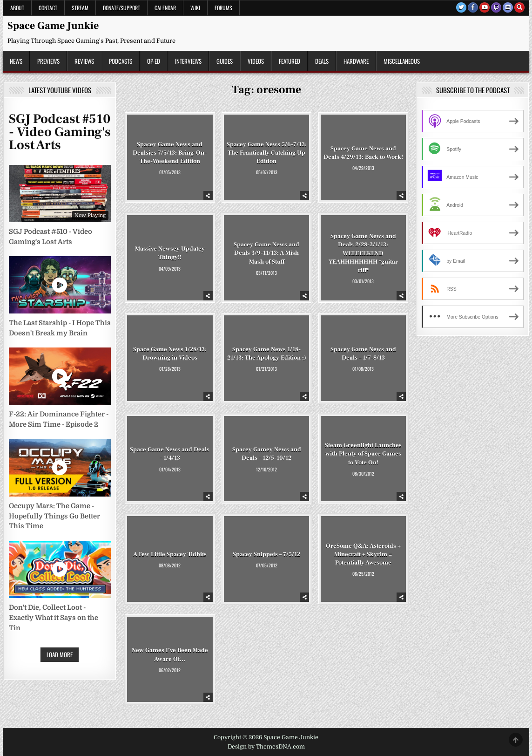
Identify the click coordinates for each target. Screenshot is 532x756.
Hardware (356, 61)
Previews (48, 61)
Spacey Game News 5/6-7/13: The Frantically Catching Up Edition (267, 152)
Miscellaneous (402, 61)
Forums (223, 8)
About (17, 8)
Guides (225, 61)
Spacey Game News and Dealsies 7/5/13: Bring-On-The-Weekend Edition (170, 152)
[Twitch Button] (496, 7)
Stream (80, 8)
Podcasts (121, 61)
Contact (48, 8)
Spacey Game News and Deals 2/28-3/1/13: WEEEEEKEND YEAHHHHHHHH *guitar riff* (363, 253)
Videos (256, 61)
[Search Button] (519, 7)
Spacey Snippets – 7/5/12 (266, 554)
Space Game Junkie (53, 26)
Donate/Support (121, 8)
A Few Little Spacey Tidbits (170, 554)
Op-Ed (154, 61)
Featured (290, 61)
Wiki (195, 8)
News (16, 61)
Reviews (84, 61)
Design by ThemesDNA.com (266, 747)
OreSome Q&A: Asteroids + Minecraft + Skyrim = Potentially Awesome (363, 554)
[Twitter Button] (461, 7)
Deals (322, 61)
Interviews (188, 61)
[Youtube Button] (485, 7)
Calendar (165, 8)
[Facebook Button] (473, 7)
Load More (60, 654)
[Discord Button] (508, 7)
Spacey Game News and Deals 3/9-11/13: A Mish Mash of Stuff (266, 253)
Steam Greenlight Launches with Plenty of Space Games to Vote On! (363, 454)
